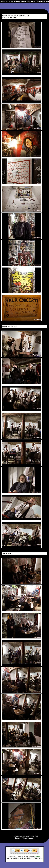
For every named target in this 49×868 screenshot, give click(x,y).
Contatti (18, 838)
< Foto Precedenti (18, 836)
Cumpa (18, 2)
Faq (35, 836)
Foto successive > (28, 838)
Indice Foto (29, 836)
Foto (24, 2)
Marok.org (10, 2)
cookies (37, 856)
